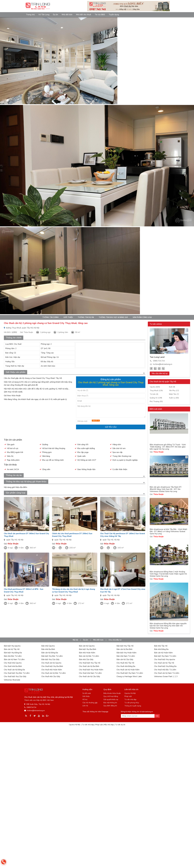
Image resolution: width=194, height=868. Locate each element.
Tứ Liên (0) (154, 394)
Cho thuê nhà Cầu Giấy (51, 676)
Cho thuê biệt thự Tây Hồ (90, 663)
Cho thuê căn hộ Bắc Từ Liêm (54, 673)
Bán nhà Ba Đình (48, 649)
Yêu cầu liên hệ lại (160, 373)
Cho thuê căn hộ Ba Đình (89, 666)
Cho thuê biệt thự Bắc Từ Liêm (17, 673)
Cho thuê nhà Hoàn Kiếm (52, 670)
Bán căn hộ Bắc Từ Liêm (89, 656)
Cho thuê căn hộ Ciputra (51, 663)
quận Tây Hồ (12, 540)
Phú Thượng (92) (156, 401)
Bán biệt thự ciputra (12, 646)
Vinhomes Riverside (12, 680)
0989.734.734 (159, 361)
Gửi (157, 716)
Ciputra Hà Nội (130, 693)
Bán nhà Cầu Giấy (86, 659)
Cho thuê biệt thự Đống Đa (165, 666)
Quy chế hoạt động (111, 696)
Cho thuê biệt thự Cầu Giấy (15, 676)
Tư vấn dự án (120, 725)
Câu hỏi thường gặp (90, 703)
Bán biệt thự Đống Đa (13, 653)
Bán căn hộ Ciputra (87, 646)
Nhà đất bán (67, 15)
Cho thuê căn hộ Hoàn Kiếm (128, 670)
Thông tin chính (50, 317)
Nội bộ (75, 640)
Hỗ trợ (85, 699)
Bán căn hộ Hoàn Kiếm (163, 653)
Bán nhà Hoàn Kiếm (87, 653)
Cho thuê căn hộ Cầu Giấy (89, 676)
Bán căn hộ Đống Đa (50, 653)
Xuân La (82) (174, 398)
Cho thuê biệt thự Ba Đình (52, 666)
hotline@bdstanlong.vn (163, 364)
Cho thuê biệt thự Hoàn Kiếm (91, 670)
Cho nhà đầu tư (115, 640)
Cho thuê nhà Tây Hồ (125, 663)
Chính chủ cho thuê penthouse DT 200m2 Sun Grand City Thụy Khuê (72, 535)
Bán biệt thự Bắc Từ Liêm (52, 656)
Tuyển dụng (114, 15)
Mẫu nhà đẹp (109, 725)
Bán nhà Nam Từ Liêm (126, 656)
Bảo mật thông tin (110, 703)
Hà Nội (20, 540)
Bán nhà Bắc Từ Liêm (13, 656)
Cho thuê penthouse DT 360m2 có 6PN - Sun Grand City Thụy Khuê (24, 590)
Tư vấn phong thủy (132, 703)
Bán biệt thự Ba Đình (88, 649)
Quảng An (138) (156, 398)
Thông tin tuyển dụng (133, 706)
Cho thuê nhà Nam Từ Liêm (90, 673)
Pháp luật (128, 696)
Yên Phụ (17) (174, 391)
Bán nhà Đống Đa (161, 649)
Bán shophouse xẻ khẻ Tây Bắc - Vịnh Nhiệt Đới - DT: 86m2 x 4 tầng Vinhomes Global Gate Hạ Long (168, 532)
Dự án (56, 15)
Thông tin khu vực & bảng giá (113, 317)
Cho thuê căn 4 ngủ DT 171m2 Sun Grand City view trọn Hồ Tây (123, 590)
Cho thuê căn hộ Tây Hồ (164, 663)
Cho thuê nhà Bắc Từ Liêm (165, 670)
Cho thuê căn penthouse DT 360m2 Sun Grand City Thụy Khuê (26, 535)
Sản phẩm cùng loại (142, 317)
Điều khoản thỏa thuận (112, 693)
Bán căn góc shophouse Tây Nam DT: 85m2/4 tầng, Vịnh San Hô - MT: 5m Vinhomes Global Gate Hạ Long (166, 489)
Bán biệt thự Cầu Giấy (50, 659)
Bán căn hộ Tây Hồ (12, 649)
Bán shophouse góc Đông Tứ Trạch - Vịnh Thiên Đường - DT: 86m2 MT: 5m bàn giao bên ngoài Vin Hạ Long (168, 447)
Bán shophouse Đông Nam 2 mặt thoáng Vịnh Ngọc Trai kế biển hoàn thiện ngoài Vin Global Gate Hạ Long (168, 574)
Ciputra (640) (155, 387)
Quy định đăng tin (110, 706)
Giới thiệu (68, 317)
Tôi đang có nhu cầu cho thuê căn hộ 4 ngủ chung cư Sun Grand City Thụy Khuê (73, 590)
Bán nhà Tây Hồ (161, 646)
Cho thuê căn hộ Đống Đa (14, 670)
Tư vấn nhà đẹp (130, 699)
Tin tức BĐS (100, 15)
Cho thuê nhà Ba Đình (13, 666)
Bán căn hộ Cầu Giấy (125, 659)
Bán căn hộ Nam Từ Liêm (14, 659)
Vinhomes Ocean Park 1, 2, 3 (166, 676)
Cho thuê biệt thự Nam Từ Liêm (130, 673)
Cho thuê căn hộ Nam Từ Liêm (167, 673)
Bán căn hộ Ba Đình (124, 649)
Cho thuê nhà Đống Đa (126, 666)
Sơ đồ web (87, 693)
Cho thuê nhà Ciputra (13, 663)
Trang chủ (30, 15)
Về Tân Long (44, 15)
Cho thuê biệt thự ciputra (165, 659)
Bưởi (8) (172, 387)
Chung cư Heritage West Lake (129, 676)
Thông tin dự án (86, 317)
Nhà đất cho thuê (84, 15)
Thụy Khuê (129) (156, 391)
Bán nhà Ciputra (48, 646)
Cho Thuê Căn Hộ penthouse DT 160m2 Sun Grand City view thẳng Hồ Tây (122, 535)
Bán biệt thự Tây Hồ (125, 646)
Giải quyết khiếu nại (111, 699)
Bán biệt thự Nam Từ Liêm (165, 656)
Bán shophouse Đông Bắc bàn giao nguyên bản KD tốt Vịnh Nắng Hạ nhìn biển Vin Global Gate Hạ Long (168, 626)
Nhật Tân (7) (174, 394)
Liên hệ (85, 706)
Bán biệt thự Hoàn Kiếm (126, 653)
